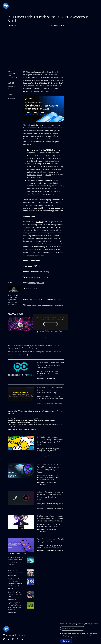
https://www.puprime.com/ (40, 277)
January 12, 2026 (12, 576)
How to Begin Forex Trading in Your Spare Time (15, 594)
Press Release (11, 98)
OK (50, 324)
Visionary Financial (12, 429)
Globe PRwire (11, 355)
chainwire (40, 403)
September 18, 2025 (12, 599)
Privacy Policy (60, 319)
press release (32, 305)
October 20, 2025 (12, 589)
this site (60, 305)
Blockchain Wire (12, 87)
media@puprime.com (36, 283)
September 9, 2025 (12, 612)
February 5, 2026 (12, 567)
